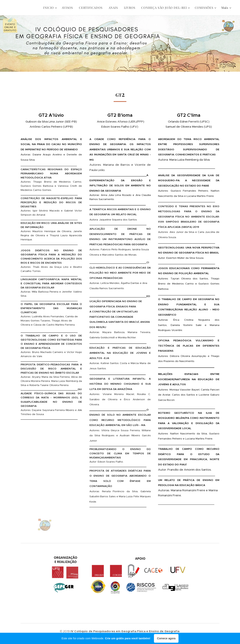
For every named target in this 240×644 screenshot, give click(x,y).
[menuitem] (50, 8)
